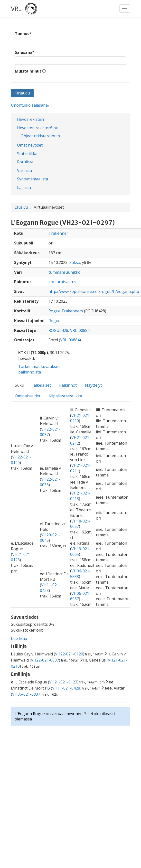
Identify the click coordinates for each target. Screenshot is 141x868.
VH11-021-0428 (66, 688)
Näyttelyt (93, 385)
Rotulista (25, 162)
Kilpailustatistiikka (65, 396)
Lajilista (24, 187)
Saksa (75, 262)
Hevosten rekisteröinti (38, 128)
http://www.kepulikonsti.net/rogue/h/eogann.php (94, 291)
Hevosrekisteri (30, 119)
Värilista (24, 170)
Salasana (25, 52)
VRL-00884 (80, 330)
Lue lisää (19, 638)
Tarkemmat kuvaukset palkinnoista (39, 369)
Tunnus (23, 34)
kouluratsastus (62, 282)
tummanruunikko (65, 272)
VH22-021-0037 (45, 660)
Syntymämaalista (33, 179)
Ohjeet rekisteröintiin (40, 136)
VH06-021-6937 (26, 694)
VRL (16, 9)
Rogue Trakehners (66, 311)
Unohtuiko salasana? (30, 105)
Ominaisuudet (28, 396)
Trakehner (58, 233)
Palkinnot (68, 385)
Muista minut (28, 71)
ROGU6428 (58, 330)
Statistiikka (27, 154)
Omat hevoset (30, 145)
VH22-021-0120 (69, 654)
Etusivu (21, 207)
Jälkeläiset (42, 385)
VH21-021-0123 (63, 682)
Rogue (54, 321)
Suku (19, 385)
